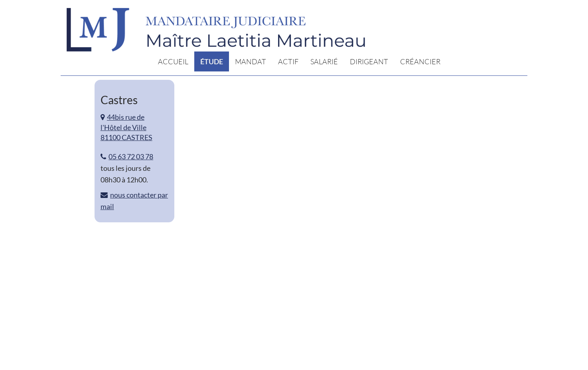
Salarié (324, 61)
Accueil (173, 61)
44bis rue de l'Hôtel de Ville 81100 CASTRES (126, 127)
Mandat (251, 61)
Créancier (420, 61)
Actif (288, 61)
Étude (212, 61)
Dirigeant (369, 61)
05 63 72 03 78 (131, 156)
